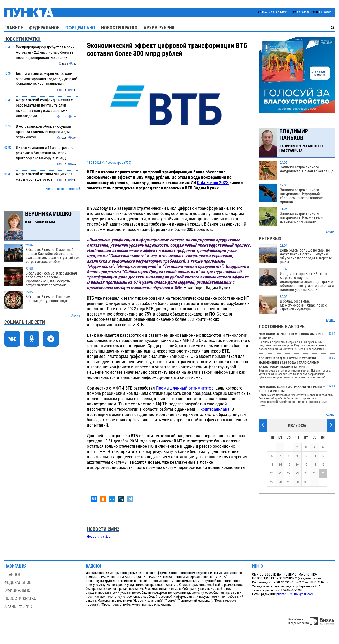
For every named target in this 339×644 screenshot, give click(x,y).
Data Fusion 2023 (213, 182)
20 (272, 473)
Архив (76, 315)
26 (323, 473)
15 (289, 465)
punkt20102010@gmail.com (295, 594)
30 (297, 482)
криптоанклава (215, 409)
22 (289, 473)
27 (272, 482)
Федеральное (44, 28)
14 (280, 465)
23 (297, 473)
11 (315, 456)
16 (297, 465)
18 (315, 465)
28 (280, 482)
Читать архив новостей (63, 189)
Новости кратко (119, 28)
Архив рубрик (159, 28)
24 (306, 473)
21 (280, 473)
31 (306, 482)
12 (323, 456)
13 (272, 465)
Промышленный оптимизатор (185, 388)
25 (315, 473)
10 (306, 456)
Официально (80, 28)
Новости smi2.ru (99, 536)
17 (306, 465)
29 (289, 482)
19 (323, 465)
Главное (14, 28)
